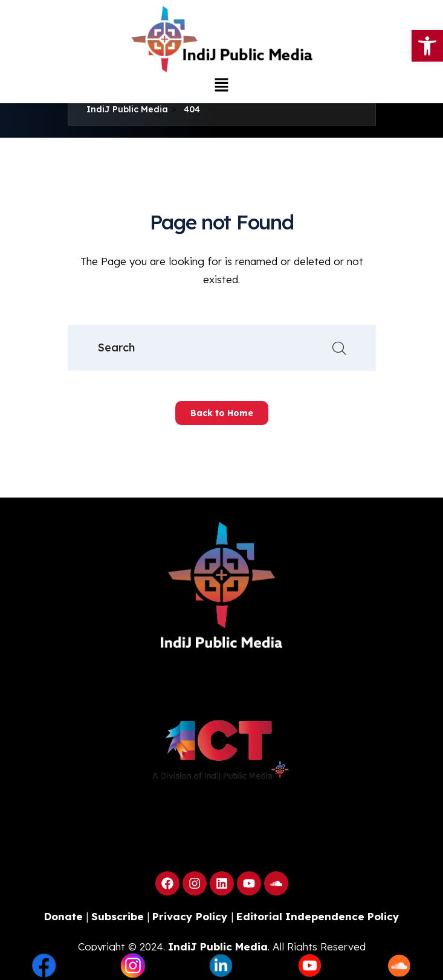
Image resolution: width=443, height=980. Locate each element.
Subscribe (118, 916)
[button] (221, 85)
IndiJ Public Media (218, 946)
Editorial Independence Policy (318, 916)
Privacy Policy (190, 916)
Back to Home (222, 413)
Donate (63, 916)
